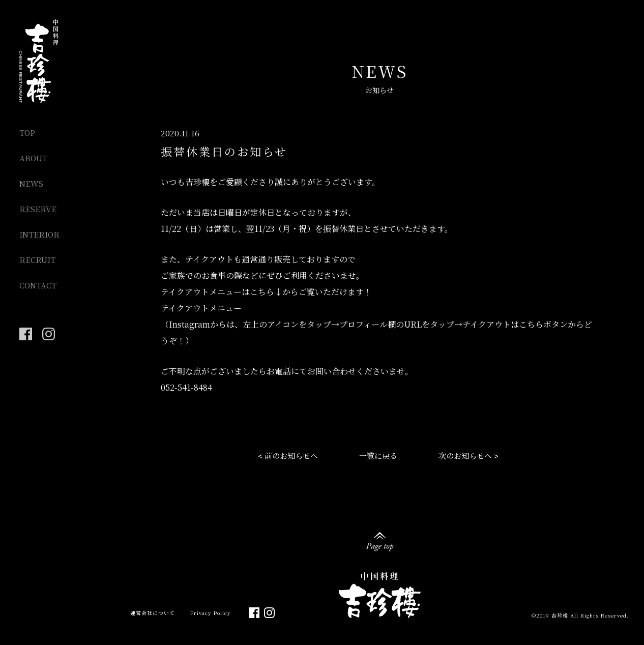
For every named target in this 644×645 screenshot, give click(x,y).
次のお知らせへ (465, 456)
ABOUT (33, 158)
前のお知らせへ (291, 456)
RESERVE (38, 209)
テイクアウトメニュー (201, 308)
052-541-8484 (186, 387)
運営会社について (153, 613)
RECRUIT (37, 260)
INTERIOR (39, 234)
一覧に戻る (378, 456)
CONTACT (38, 285)
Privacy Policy (211, 613)
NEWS (31, 183)
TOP (27, 133)
